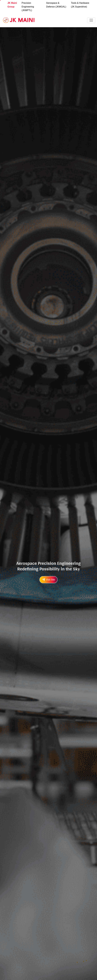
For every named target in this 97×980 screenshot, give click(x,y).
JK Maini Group (12, 5)
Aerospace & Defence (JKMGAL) (56, 5)
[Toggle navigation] (91, 20)
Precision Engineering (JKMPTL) (28, 7)
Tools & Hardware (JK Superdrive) (80, 5)
